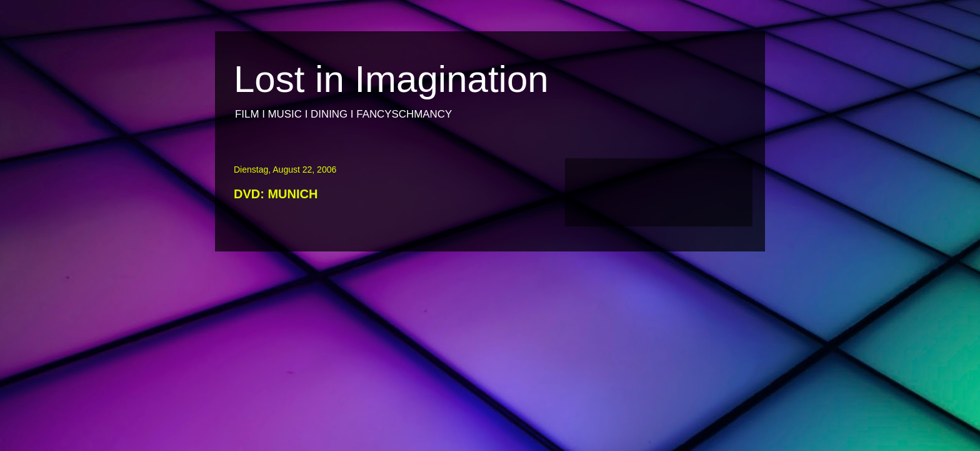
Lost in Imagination (391, 79)
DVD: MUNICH (276, 194)
